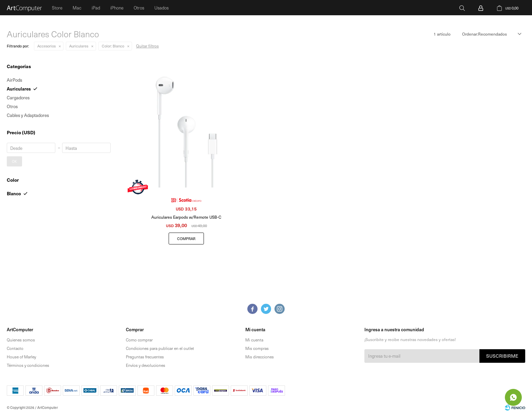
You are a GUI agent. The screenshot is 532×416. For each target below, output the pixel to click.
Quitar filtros (147, 46)
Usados (161, 8)
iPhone (117, 8)
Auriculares (79, 46)
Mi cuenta (254, 340)
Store (57, 8)
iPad (96, 8)
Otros (139, 8)
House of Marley (21, 357)
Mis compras (257, 348)
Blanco (113, 46)
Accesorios (46, 46)
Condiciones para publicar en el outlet (160, 348)
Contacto (15, 348)
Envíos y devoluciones (146, 365)
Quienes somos (21, 340)
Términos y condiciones (28, 365)
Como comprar (139, 340)
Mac (77, 8)
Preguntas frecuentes (145, 357)
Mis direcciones (260, 357)
